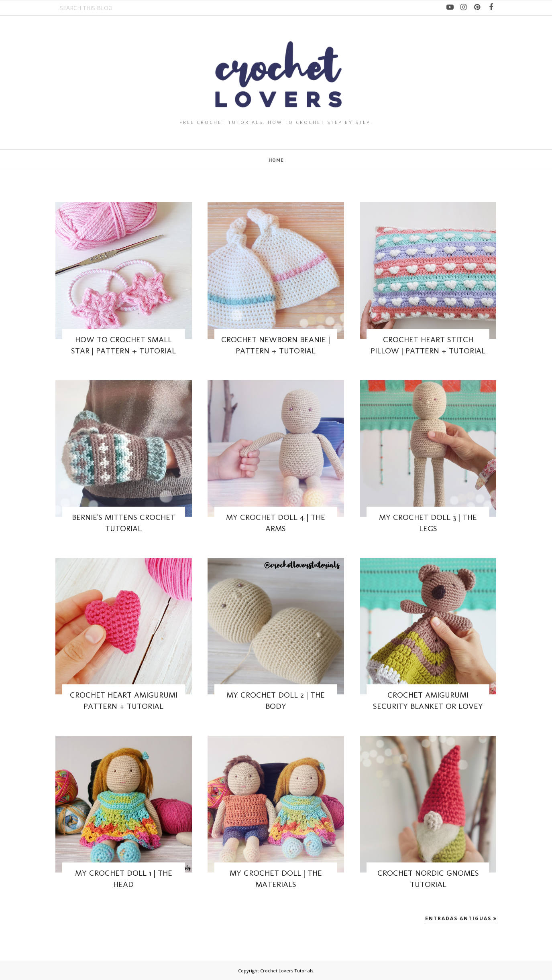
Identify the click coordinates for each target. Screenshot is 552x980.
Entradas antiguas (458, 918)
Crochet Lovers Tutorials (287, 971)
